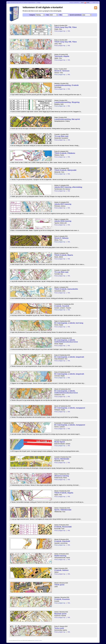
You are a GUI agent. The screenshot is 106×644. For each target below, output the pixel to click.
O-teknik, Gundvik (62, 306)
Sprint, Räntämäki (62, 459)
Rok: (48, 15)
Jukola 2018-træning (63, 221)
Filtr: (61, 15)
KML (69, 31)
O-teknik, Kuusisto (62, 599)
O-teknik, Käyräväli (62, 541)
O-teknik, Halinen (61, 570)
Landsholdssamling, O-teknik (66, 85)
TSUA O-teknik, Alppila (64, 493)
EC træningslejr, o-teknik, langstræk (69, 357)
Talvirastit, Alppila (62, 56)
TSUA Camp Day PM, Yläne (65, 27)
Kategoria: (32, 15)
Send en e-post (38, 641)
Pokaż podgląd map (60, 31)
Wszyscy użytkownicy (74, 3)
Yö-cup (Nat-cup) (61, 136)
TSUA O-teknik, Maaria (64, 255)
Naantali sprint (60, 614)
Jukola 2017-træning (63, 204)
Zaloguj (39, 3)
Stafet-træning (60, 556)
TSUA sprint (59, 585)
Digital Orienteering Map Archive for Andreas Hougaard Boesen (21, 3)
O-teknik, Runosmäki (63, 527)
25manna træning (62, 476)
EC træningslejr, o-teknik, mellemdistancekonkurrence (66, 341)
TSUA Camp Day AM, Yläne (66, 42)
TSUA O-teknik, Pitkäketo (65, 153)
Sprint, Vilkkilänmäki (63, 510)
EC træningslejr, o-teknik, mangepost (70, 408)
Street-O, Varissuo (62, 71)
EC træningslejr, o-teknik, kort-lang (69, 323)
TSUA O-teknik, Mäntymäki (65, 170)
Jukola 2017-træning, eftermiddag (68, 187)
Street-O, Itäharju (61, 238)
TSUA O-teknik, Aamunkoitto (66, 289)
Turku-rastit (59, 628)
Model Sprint (60, 442)
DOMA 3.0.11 (96, 3)
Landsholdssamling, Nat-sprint (67, 119)
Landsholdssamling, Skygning (67, 102)
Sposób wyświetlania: (76, 15)
